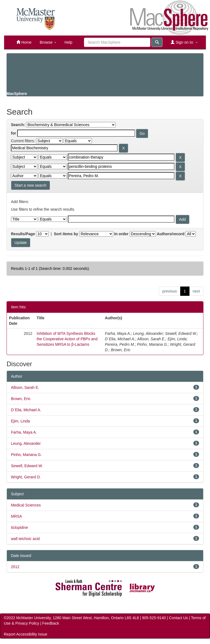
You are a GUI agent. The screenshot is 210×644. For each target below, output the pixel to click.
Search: (18, 125)
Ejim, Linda (20, 421)
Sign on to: (184, 42)
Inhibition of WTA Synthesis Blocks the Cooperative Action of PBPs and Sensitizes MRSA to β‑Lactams (67, 339)
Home (24, 42)
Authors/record (170, 234)
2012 (15, 567)
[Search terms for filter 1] (64, 148)
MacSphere (17, 94)
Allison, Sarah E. (25, 387)
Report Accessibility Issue (26, 634)
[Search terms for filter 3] (121, 166)
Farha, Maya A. (24, 432)
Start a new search (30, 185)
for (14, 133)
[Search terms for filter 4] (121, 176)
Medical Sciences (26, 505)
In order (121, 234)
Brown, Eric (21, 399)
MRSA (16, 516)
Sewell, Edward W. (27, 466)
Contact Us (178, 618)
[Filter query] (121, 219)
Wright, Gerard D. (26, 477)
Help (68, 42)
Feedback (51, 623)
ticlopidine (19, 527)
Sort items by (66, 234)
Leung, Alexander (26, 443)
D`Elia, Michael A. (26, 410)
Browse (48, 42)
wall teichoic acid (25, 539)
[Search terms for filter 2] (121, 157)
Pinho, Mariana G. (26, 455)
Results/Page (23, 234)
